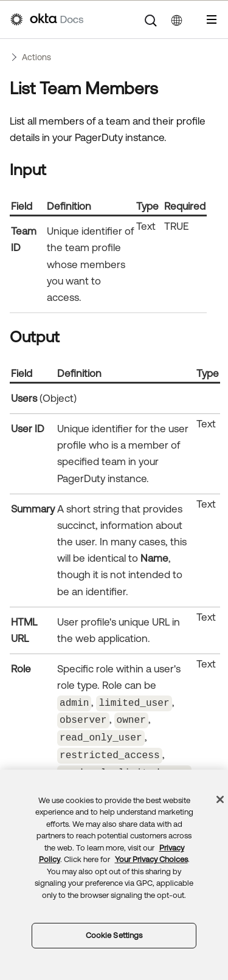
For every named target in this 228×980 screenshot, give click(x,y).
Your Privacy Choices (151, 859)
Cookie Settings (114, 935)
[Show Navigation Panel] (212, 19)
